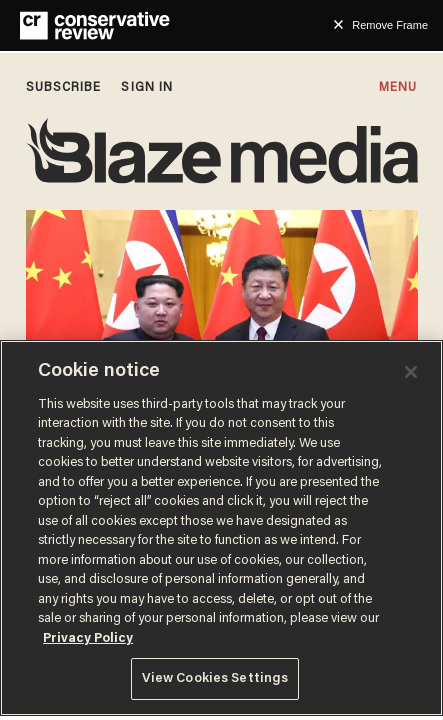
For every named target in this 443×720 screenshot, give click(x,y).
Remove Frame (390, 25)
